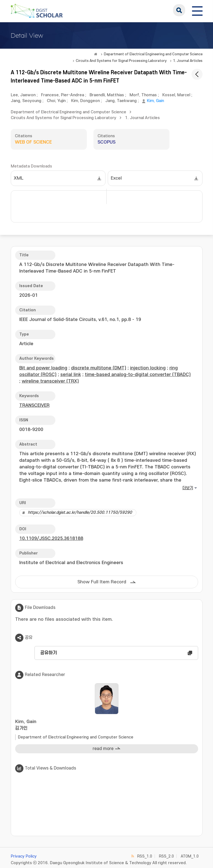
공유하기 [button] (48, 653)
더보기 (188, 488)
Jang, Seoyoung (26, 101)
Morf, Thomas (143, 95)
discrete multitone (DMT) (99, 368)
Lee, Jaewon (23, 95)
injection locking (148, 368)
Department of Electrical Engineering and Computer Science (153, 54)
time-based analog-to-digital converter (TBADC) (138, 375)
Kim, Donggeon (85, 101)
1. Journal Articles (188, 61)
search (179, 10)
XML (19, 178)
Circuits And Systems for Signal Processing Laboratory (121, 61)
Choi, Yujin (56, 101)
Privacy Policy (24, 856)
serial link (71, 375)
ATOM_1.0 (190, 856)
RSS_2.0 (166, 856)
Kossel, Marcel (176, 95)
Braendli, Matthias (107, 95)
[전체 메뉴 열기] (197, 10)
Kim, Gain (155, 101)
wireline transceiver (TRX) (50, 381)
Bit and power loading (43, 368)
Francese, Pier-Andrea (63, 95)
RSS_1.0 (145, 856)
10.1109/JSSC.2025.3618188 (51, 539)
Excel (116, 178)
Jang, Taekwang (121, 101)
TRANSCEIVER (34, 405)
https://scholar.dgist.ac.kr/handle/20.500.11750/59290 (80, 513)
